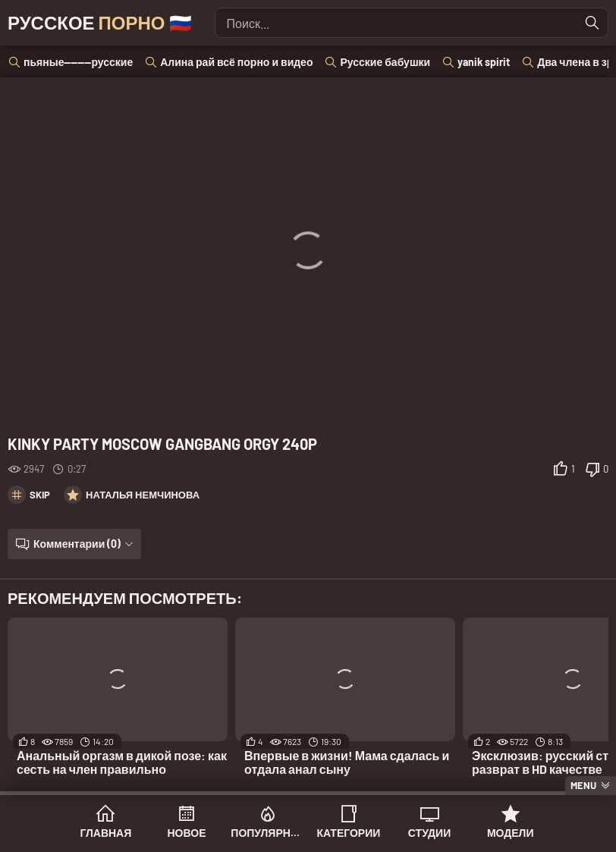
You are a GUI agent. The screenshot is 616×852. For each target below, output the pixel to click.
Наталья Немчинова (143, 495)
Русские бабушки (385, 62)
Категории (348, 833)
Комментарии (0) (77, 544)
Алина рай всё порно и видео (236, 62)
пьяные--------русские (78, 62)
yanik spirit (484, 62)
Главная (105, 833)
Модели (511, 833)
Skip (40, 495)
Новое (187, 833)
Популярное (267, 833)
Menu (583, 785)
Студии (429, 833)
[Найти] (592, 23)
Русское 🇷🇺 (100, 22)
